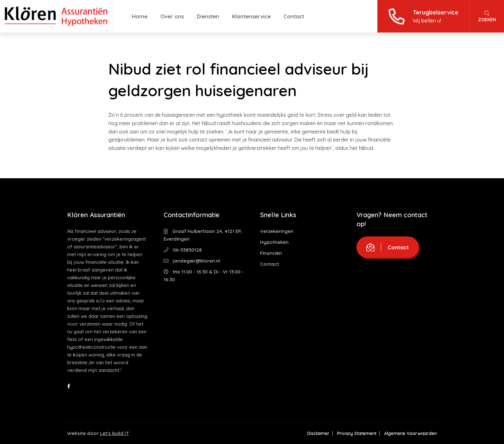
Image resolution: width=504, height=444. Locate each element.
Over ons (172, 16)
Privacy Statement (357, 433)
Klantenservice (251, 16)
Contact (294, 16)
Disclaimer (318, 433)
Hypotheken (274, 242)
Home (140, 16)
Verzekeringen (277, 231)
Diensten (208, 16)
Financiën (271, 253)
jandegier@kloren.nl (192, 261)
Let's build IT (114, 433)
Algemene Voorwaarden (410, 433)
